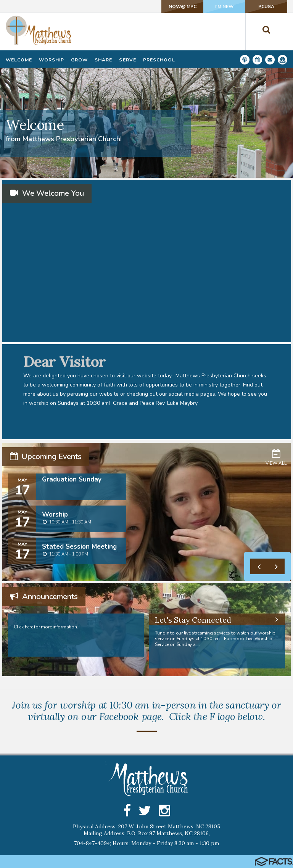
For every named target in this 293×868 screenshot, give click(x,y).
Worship (55, 515)
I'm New (224, 6)
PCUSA (266, 6)
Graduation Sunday (72, 479)
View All (276, 457)
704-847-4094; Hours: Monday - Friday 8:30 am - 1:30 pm (146, 843)
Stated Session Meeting (79, 547)
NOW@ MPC (183, 6)
